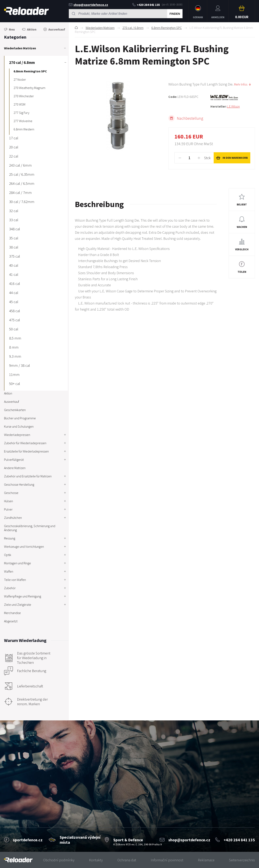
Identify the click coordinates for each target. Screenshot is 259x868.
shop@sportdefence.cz (88, 5)
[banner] (18, 860)
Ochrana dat (127, 860)
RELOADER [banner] (26, 11)
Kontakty (96, 860)
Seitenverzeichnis (242, 860)
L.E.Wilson (233, 106)
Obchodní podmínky (59, 860)
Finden (175, 14)
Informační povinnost (167, 860)
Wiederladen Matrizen (100, 28)
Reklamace (206, 860)
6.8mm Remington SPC (167, 28)
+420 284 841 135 (146, 5)
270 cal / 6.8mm (133, 28)
